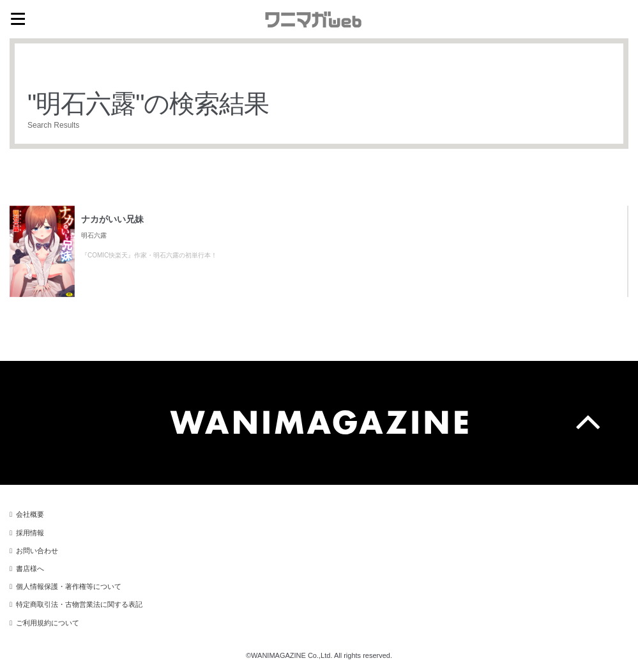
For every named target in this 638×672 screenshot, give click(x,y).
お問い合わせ (37, 551)
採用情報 (30, 533)
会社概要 (30, 514)
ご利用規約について (48, 623)
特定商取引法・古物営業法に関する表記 (79, 604)
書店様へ (30, 569)
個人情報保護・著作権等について (69, 586)
